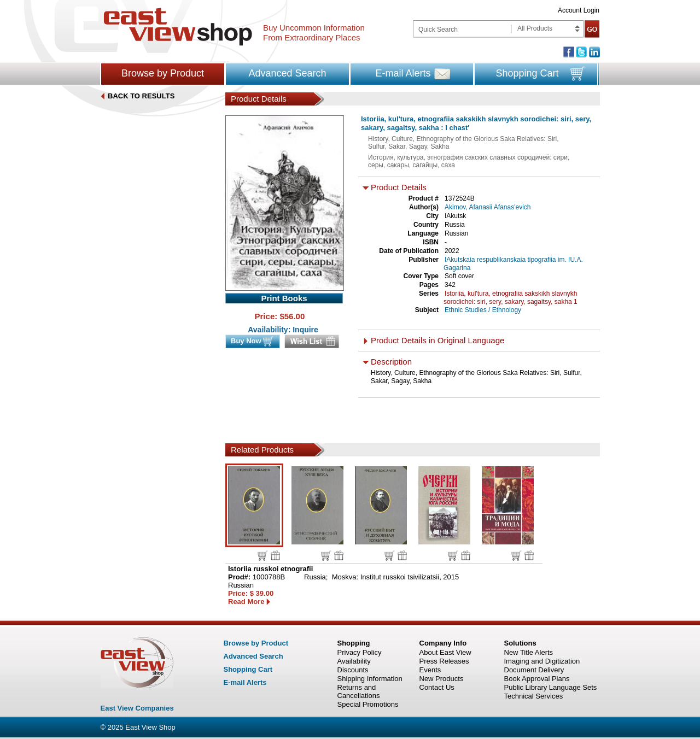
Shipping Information (370, 679)
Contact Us (437, 687)
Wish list (275, 555)
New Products (442, 679)
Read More (246, 602)
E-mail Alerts (403, 73)
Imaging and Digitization (542, 661)
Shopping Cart (527, 73)
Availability (354, 661)
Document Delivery (534, 670)
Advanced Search (287, 73)
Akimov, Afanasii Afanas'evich (488, 207)
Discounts (353, 670)
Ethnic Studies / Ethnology (483, 310)
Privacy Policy (360, 652)
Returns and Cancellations (359, 691)
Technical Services (534, 696)
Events (430, 670)
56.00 (295, 316)
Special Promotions (368, 704)
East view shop (178, 27)
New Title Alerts (529, 652)
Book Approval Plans (537, 679)
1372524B (460, 198)
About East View (445, 652)
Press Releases (444, 661)
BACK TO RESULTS (141, 96)
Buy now (263, 556)
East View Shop (150, 727)
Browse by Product (163, 73)
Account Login (579, 10)
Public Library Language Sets (551, 687)
